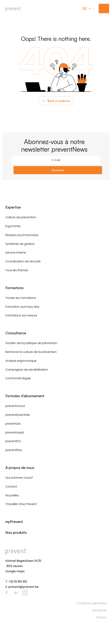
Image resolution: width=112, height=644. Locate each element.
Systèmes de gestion (20, 244)
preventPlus (14, 450)
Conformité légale (18, 378)
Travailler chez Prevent (21, 504)
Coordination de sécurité (23, 261)
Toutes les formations (21, 298)
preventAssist (15, 432)
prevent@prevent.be (23, 587)
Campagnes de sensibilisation (27, 370)
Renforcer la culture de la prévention (31, 352)
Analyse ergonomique (21, 361)
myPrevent (104, 8)
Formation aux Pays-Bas (22, 307)
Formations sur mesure (21, 315)
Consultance (16, 333)
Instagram (25, 593)
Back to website (59, 101)
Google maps (15, 571)
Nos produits (16, 532)
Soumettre (58, 170)
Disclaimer (99, 610)
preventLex (13, 424)
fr (90, 9)
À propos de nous (20, 468)
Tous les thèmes (17, 270)
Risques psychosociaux (22, 235)
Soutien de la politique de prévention (31, 343)
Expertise (13, 207)
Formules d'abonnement (25, 396)
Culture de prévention (21, 217)
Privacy (102, 617)
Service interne (16, 253)
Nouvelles (12, 495)
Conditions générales (92, 603)
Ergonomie (13, 226)
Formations (15, 288)
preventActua (15, 406)
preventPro (13, 441)
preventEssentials (18, 415)
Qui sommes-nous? (19, 478)
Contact (11, 487)
